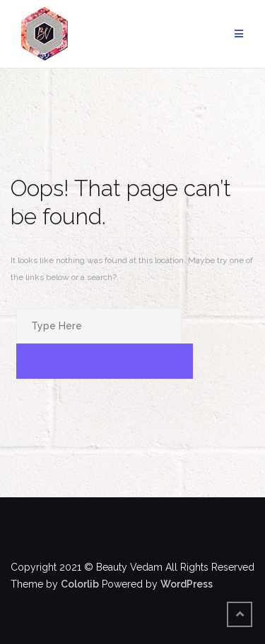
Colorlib (80, 584)
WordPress (187, 584)
